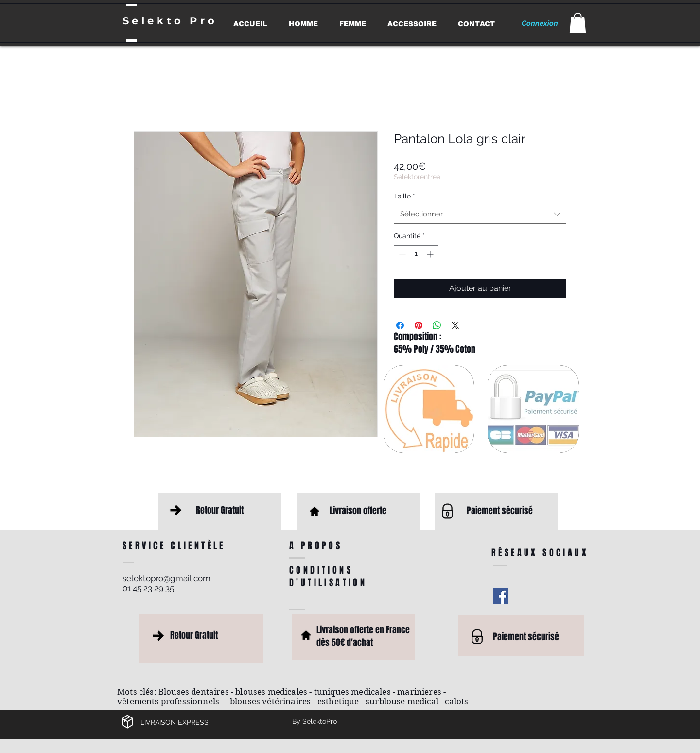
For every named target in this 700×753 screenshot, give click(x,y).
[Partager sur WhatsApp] (437, 325)
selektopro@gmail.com (166, 578)
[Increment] (431, 254)
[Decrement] (401, 254)
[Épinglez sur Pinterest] (419, 325)
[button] (578, 23)
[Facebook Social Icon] (501, 596)
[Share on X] (455, 325)
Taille (404, 196)
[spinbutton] (416, 254)
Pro (203, 21)
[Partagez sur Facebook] (400, 325)
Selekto (156, 21)
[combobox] (480, 214)
